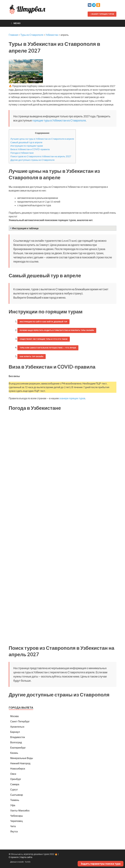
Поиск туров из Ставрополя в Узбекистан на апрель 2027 (41, 156)
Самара (15, 784)
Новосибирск (18, 768)
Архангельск (17, 727)
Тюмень (15, 800)
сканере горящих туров (72, 398)
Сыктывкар (17, 795)
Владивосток (18, 737)
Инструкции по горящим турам (27, 146)
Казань (14, 753)
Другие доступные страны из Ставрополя (33, 160)
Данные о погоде (17, 862)
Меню (17, 23)
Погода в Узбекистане (22, 153)
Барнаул (15, 732)
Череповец (17, 821)
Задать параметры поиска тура (101, 864)
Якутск (14, 831)
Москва (15, 716)
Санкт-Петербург (20, 721)
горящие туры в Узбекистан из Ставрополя (59, 120)
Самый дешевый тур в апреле (26, 142)
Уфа (13, 805)
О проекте (14, 857)
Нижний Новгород (20, 763)
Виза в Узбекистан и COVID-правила (30, 149)
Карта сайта (26, 857)
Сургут (14, 789)
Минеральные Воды (22, 758)
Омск (13, 774)
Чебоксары (17, 816)
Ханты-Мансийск (20, 810)
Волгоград (16, 742)
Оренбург (16, 779)
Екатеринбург (18, 748)
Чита (13, 826)
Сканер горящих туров (102, 14)
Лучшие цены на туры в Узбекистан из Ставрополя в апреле (42, 139)
